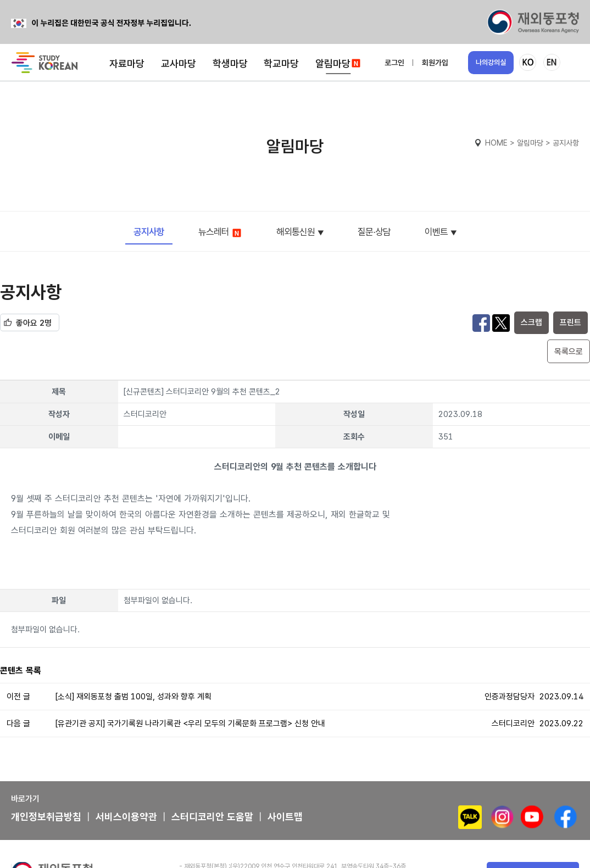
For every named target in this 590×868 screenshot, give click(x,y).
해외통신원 (296, 232)
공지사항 (149, 232)
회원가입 (435, 63)
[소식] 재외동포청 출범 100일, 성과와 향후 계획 (133, 697)
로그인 (394, 63)
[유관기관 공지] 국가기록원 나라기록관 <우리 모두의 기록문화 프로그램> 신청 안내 (190, 724)
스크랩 (531, 322)
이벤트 (436, 232)
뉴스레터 (220, 232)
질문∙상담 (374, 232)
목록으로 (569, 352)
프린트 (570, 322)
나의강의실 (491, 62)
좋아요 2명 (34, 323)
